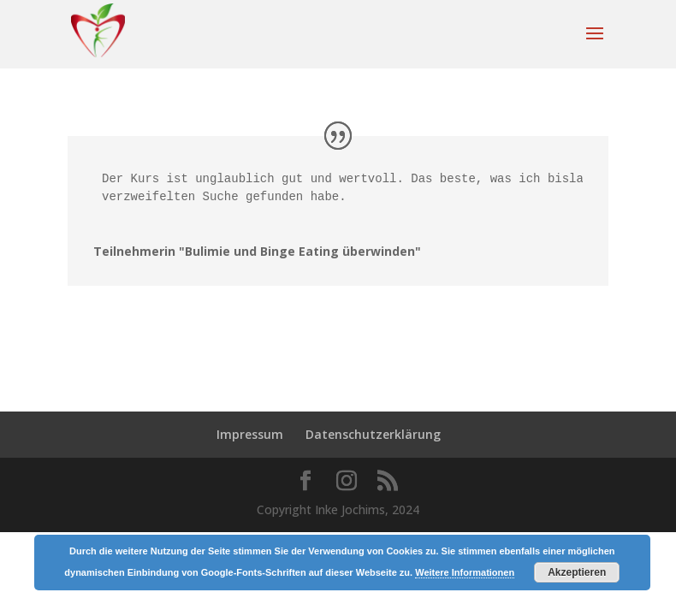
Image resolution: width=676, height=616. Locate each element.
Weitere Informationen (465, 572)
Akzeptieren (577, 572)
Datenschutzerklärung (373, 434)
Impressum (250, 434)
